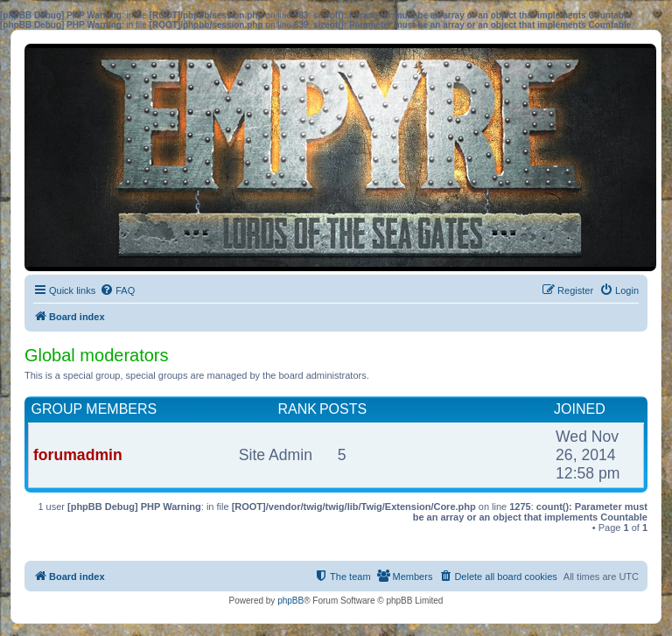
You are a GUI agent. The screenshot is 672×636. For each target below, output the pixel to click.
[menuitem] (117, 290)
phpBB (290, 601)
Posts (343, 409)
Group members (94, 409)
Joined (580, 409)
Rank (297, 409)
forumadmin (78, 455)
